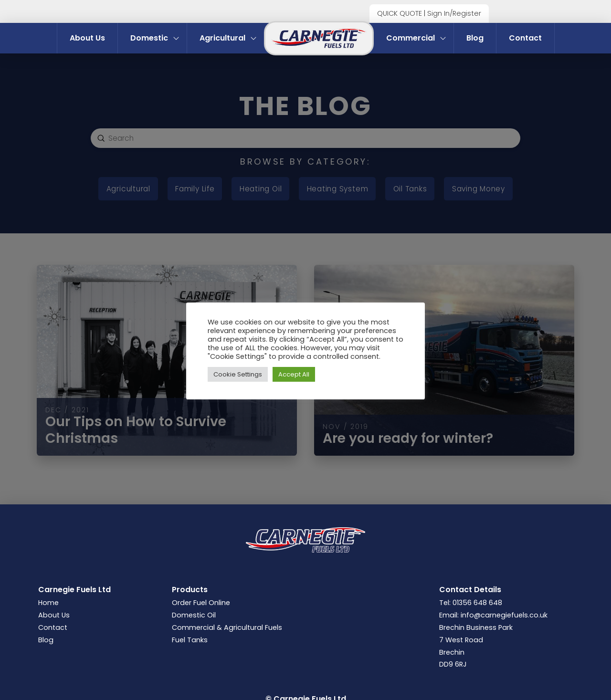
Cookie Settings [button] (238, 374)
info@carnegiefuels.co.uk (504, 615)
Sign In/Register (454, 13)
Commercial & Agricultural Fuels (227, 627)
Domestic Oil (194, 615)
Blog (46, 640)
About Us (54, 615)
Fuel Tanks (190, 640)
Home (48, 603)
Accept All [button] (294, 374)
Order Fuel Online (201, 603)
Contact (53, 627)
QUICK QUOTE (400, 13)
